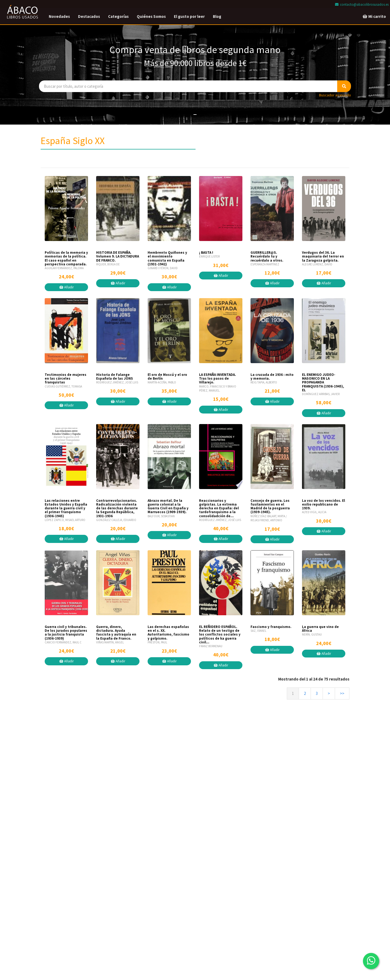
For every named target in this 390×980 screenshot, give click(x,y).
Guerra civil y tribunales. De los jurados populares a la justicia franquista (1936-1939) (66, 633)
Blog (217, 16)
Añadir (66, 287)
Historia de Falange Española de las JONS (115, 377)
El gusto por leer (189, 16)
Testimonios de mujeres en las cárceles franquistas (66, 379)
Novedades (59, 16)
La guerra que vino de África (320, 629)
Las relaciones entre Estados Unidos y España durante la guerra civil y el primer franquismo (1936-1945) (66, 508)
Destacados (89, 16)
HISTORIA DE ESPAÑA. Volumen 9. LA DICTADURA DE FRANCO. (118, 256)
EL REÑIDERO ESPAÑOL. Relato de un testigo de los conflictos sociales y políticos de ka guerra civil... (220, 634)
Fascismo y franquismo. (271, 627)
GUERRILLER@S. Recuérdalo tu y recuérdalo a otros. (267, 256)
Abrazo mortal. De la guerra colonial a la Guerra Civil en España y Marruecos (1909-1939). (168, 506)
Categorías (118, 16)
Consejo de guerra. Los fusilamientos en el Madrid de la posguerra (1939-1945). (270, 506)
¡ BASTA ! (206, 253)
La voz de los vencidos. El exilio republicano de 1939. (324, 504)
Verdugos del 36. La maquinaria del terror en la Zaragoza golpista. (323, 256)
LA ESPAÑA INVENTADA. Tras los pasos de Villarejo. (217, 379)
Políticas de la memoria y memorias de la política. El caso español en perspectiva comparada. (66, 258)
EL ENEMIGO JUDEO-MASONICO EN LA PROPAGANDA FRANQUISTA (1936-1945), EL (323, 382)
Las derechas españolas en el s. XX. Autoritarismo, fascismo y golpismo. (168, 633)
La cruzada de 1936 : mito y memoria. (272, 377)
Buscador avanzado (335, 95)
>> (342, 693)
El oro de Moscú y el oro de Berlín (167, 377)
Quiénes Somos (151, 16)
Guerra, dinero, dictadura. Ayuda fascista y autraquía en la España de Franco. (116, 633)
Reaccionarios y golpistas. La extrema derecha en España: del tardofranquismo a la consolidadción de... (219, 508)
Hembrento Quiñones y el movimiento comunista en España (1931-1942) (167, 258)
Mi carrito (374, 16)
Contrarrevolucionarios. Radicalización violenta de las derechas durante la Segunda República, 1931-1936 (117, 508)
